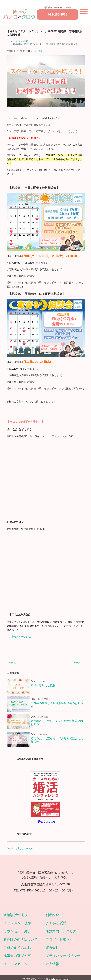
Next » (77, 663)
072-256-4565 (58, 15)
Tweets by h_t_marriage (20, 850)
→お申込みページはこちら (21, 638)
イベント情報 (36, 52)
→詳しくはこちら (46, 823)
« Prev (13, 663)
